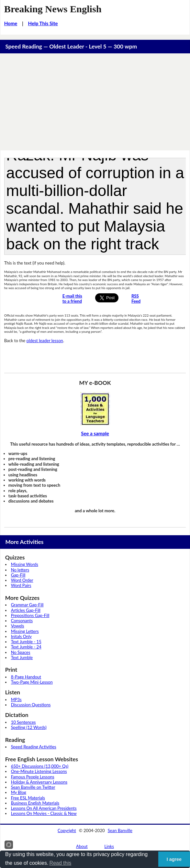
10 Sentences (23, 722)
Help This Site (43, 23)
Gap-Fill (18, 575)
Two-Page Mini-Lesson (32, 682)
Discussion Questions (31, 705)
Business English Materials (35, 803)
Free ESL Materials (28, 798)
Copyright (67, 830)
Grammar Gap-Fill (27, 605)
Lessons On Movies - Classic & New (44, 813)
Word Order (22, 580)
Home (11, 23)
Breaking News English (53, 9)
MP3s (16, 700)
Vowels (18, 626)
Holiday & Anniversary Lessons (39, 782)
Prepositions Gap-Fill (30, 615)
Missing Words (25, 564)
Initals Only (21, 636)
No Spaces (21, 652)
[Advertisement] (95, 102)
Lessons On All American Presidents (44, 808)
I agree (174, 859)
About (82, 846)
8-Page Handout (26, 677)
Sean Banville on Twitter (33, 787)
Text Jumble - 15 (26, 642)
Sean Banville (120, 830)
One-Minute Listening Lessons (39, 771)
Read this (61, 863)
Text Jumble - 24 (26, 647)
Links (109, 846)
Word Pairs (21, 585)
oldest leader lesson (45, 341)
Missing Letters (25, 631)
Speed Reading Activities (34, 747)
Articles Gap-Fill (26, 610)
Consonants (22, 621)
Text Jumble (22, 657)
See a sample (95, 433)
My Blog (19, 792)
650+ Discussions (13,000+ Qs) (40, 766)
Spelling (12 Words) (29, 727)
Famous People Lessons (33, 777)
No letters (20, 570)
